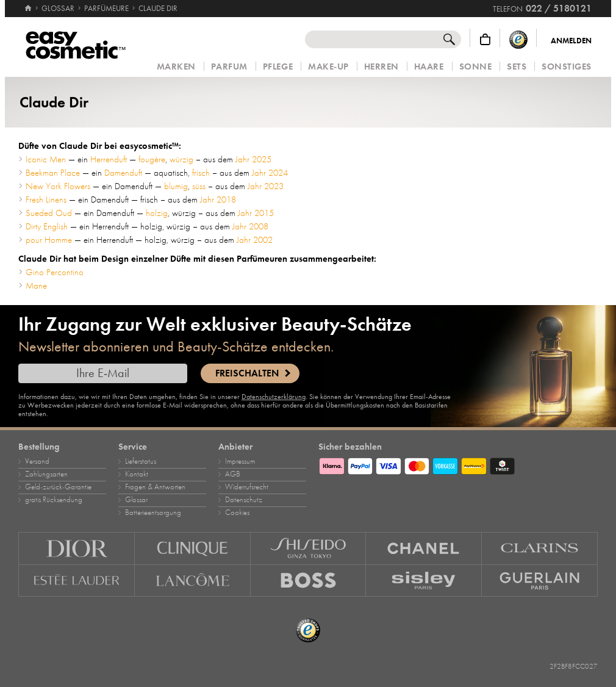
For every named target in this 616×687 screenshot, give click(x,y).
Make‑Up (328, 67)
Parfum (229, 67)
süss (199, 186)
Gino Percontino (55, 272)
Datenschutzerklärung (274, 397)
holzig (157, 213)
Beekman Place (53, 173)
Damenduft (123, 173)
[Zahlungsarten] (458, 464)
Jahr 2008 (250, 226)
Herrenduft (109, 159)
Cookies (237, 513)
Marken (176, 67)
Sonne (476, 67)
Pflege (278, 67)
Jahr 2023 (266, 186)
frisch (201, 173)
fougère (152, 159)
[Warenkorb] (485, 39)
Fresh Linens (46, 200)
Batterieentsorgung (153, 513)
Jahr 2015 (256, 213)
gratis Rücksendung (54, 500)
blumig (176, 186)
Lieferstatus (141, 461)
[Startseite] (28, 3)
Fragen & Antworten (155, 487)
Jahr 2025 (253, 159)
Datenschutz (244, 500)
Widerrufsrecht (247, 487)
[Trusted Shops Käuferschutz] (518, 39)
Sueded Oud (49, 213)
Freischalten (247, 373)
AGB (233, 474)
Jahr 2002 (255, 240)
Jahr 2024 (270, 173)
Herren (381, 67)
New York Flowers (58, 186)
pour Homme (49, 240)
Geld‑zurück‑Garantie (58, 487)
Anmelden (571, 41)
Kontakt (137, 474)
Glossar (136, 500)
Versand (37, 461)
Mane (36, 286)
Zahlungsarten (46, 474)
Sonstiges (567, 67)
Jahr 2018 (218, 200)
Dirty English (47, 226)
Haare (429, 67)
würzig (181, 159)
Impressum (240, 461)
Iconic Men (46, 159)
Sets (517, 67)
